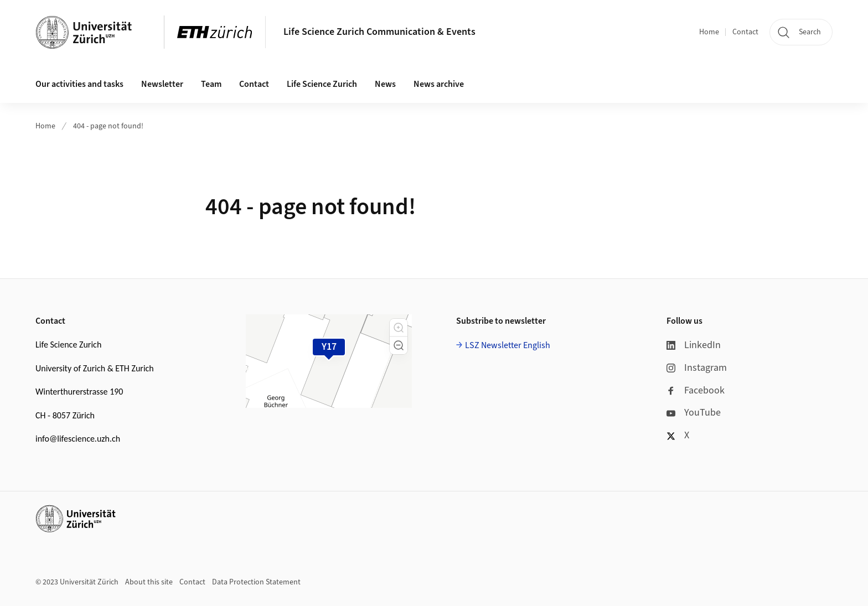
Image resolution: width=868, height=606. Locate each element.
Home (709, 32)
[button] (399, 328)
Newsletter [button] (162, 84)
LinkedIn (694, 345)
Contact (745, 32)
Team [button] (211, 84)
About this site (149, 582)
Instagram (697, 368)
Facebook (696, 390)
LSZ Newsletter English (508, 345)
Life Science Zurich (322, 84)
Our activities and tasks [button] (79, 84)
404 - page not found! (108, 126)
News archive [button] (439, 84)
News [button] (385, 84)
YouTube (694, 413)
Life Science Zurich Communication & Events (379, 32)
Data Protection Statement (256, 582)
